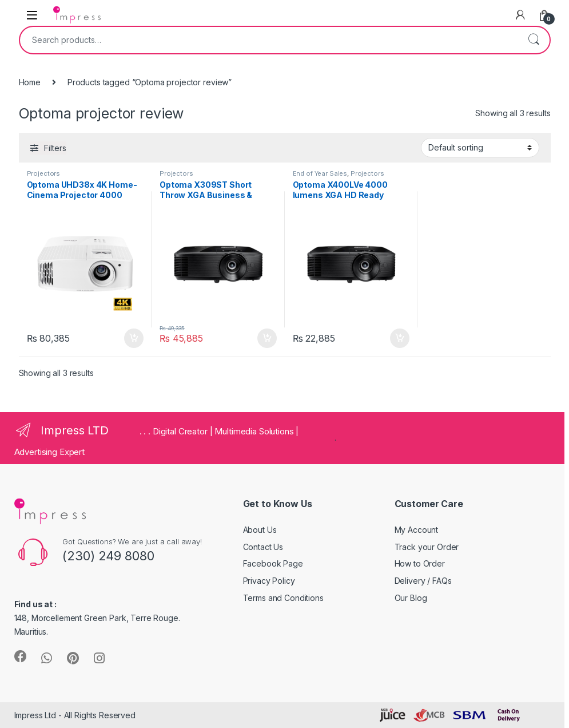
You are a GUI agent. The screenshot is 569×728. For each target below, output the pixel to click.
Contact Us (263, 547)
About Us (260, 530)
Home (30, 82)
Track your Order (427, 547)
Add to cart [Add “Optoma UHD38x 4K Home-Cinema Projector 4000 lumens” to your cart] (134, 338)
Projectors (44, 173)
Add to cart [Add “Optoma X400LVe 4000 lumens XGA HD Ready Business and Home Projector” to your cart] (400, 338)
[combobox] (269, 40)
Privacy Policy (269, 581)
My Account (417, 530)
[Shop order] (480, 148)
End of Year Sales (320, 173)
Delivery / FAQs (423, 581)
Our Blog (411, 598)
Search (534, 40)
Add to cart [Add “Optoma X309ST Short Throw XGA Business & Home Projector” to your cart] (267, 338)
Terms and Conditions (283, 598)
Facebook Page (273, 563)
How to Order (420, 563)
